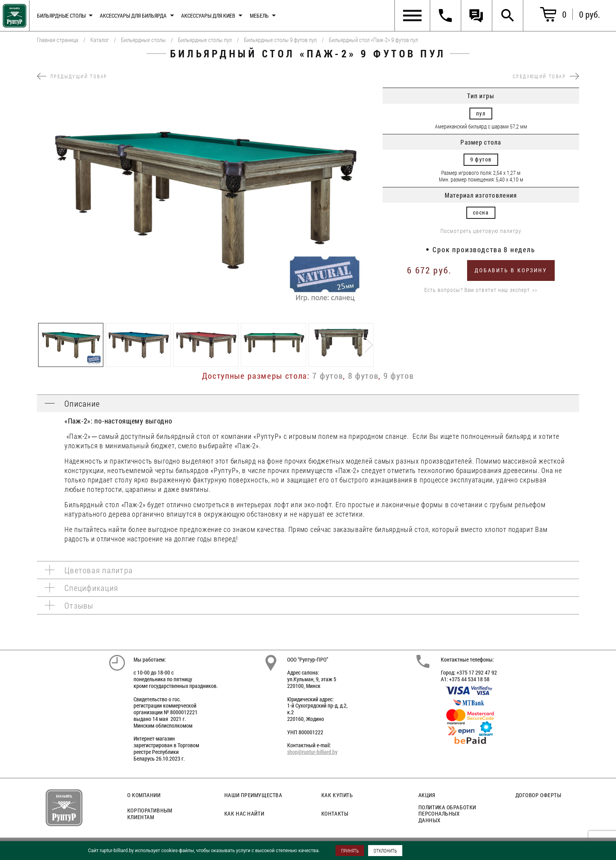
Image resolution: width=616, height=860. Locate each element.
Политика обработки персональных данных (447, 814)
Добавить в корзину (511, 270)
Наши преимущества (253, 795)
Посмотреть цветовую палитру (481, 231)
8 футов (363, 376)
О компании (144, 795)
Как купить (337, 795)
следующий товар (546, 76)
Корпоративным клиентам (150, 814)
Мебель (259, 16)
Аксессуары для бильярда (133, 16)
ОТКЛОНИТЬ (385, 851)
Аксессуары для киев (208, 16)
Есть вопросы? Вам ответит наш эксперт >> (481, 290)
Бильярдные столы (61, 16)
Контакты (335, 813)
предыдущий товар (72, 76)
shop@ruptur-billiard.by (312, 752)
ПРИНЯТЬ (350, 851)
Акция (427, 795)
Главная (13, 14)
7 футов (328, 376)
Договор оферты (538, 795)
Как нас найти (244, 813)
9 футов (399, 376)
